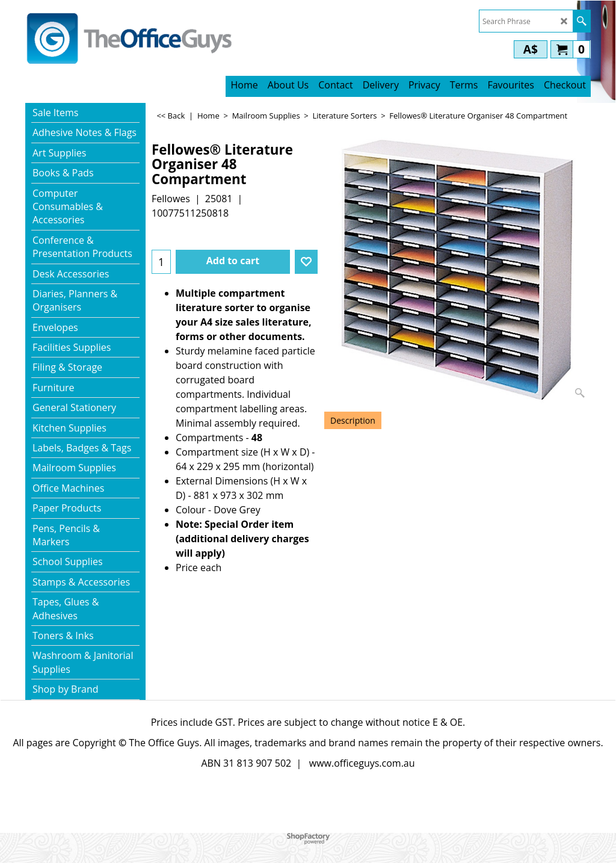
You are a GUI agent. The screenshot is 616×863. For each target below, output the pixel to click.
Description (353, 420)
